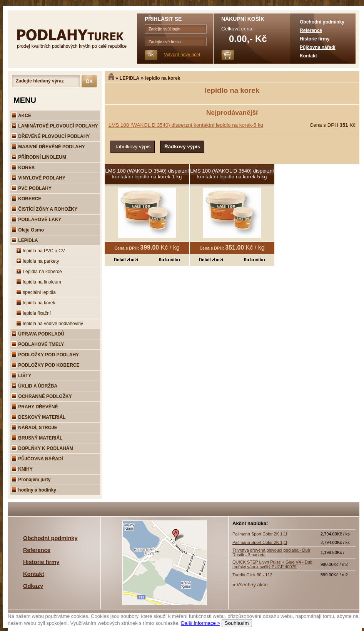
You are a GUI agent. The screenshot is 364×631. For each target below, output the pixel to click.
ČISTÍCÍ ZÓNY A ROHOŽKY (44, 209)
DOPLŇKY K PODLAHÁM (42, 448)
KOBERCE (26, 199)
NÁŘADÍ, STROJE (34, 428)
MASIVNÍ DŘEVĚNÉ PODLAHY (48, 147)
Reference (311, 30)
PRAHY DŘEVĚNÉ (35, 407)
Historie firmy (315, 39)
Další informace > (200, 623)
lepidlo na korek (163, 78)
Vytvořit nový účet (182, 55)
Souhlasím (237, 623)
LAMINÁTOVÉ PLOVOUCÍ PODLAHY (55, 126)
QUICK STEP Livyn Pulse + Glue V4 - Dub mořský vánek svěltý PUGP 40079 (272, 564)
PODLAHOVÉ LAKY (36, 220)
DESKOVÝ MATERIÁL (38, 417)
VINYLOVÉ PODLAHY (38, 178)
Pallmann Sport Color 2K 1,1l (260, 534)
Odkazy (33, 586)
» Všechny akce (250, 585)
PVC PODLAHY (32, 188)
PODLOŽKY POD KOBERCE (45, 365)
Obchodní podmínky (322, 22)
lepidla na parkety (38, 261)
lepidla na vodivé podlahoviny (50, 324)
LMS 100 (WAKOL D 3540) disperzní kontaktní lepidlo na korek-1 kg (147, 174)
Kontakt (308, 56)
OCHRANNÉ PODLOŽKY (42, 396)
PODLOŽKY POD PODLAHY (45, 355)
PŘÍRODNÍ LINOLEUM (39, 157)
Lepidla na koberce (39, 272)
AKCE (21, 116)
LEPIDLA (129, 78)
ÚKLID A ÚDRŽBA (34, 386)
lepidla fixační (33, 313)
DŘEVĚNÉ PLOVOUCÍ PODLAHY (51, 136)
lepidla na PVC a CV (41, 251)
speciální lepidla (36, 292)
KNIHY (22, 469)
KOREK (23, 168)
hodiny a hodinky (34, 490)
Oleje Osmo (28, 230)
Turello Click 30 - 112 (252, 575)
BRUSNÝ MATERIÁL (37, 438)
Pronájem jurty (31, 480)
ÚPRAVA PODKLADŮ (38, 334)
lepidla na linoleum (39, 282)
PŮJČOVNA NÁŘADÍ (37, 459)
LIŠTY (21, 376)
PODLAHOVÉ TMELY (38, 344)
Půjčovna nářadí (318, 47)
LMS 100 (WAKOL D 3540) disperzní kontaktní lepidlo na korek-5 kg (186, 125)
